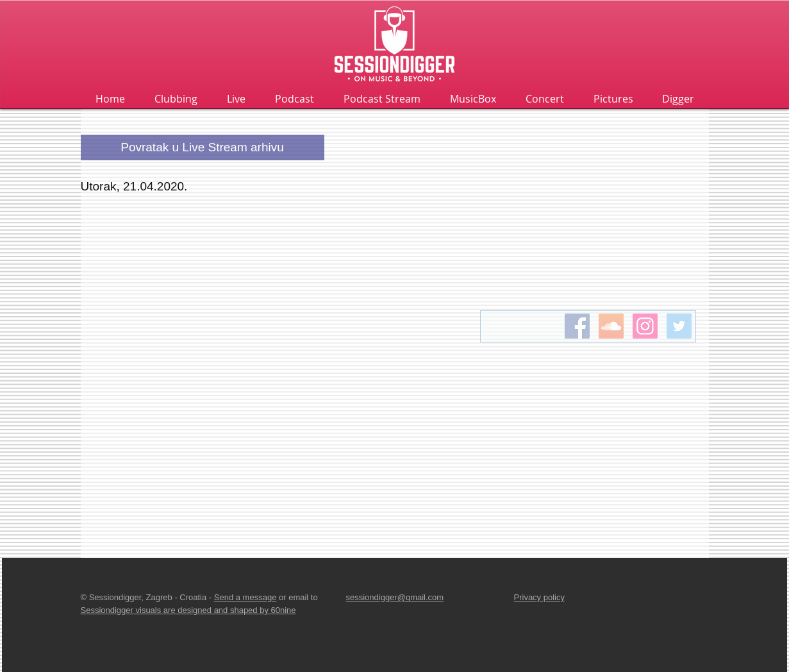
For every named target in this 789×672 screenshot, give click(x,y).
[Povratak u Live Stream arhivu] (203, 147)
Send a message (245, 597)
